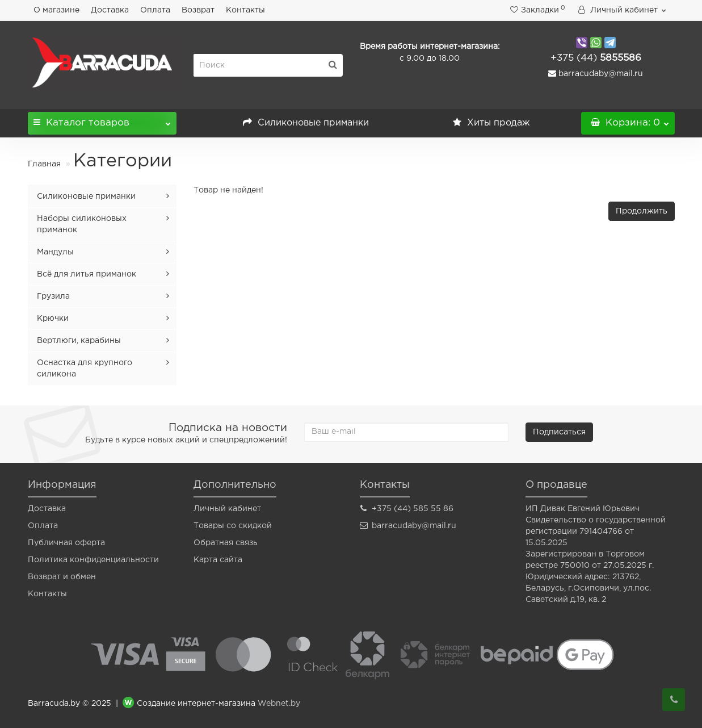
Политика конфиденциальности (93, 560)
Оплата (155, 10)
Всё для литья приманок (87, 274)
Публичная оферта (66, 543)
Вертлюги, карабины (79, 341)
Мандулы (55, 252)
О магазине (56, 10)
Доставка (110, 10)
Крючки (53, 319)
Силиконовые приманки (306, 123)
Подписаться (559, 432)
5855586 (596, 58)
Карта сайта (218, 560)
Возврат (198, 10)
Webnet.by (279, 704)
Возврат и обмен (62, 577)
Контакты (245, 10)
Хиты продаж (491, 123)
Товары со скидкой (233, 526)
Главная (44, 164)
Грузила (53, 296)
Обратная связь (226, 543)
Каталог (102, 120)
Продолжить (642, 211)
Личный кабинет (227, 509)
